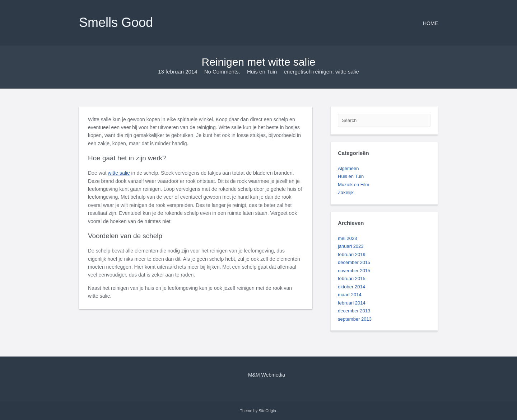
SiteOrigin (267, 411)
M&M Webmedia (267, 375)
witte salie (347, 72)
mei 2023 (347, 238)
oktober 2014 (351, 287)
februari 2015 (352, 279)
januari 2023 (351, 246)
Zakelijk (346, 192)
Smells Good (116, 22)
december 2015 (354, 262)
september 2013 (355, 319)
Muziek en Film (353, 185)
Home (430, 23)
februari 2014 (352, 303)
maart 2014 (350, 295)
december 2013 (354, 311)
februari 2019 (352, 254)
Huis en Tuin (262, 72)
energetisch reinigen (308, 72)
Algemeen (348, 168)
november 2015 (354, 271)
